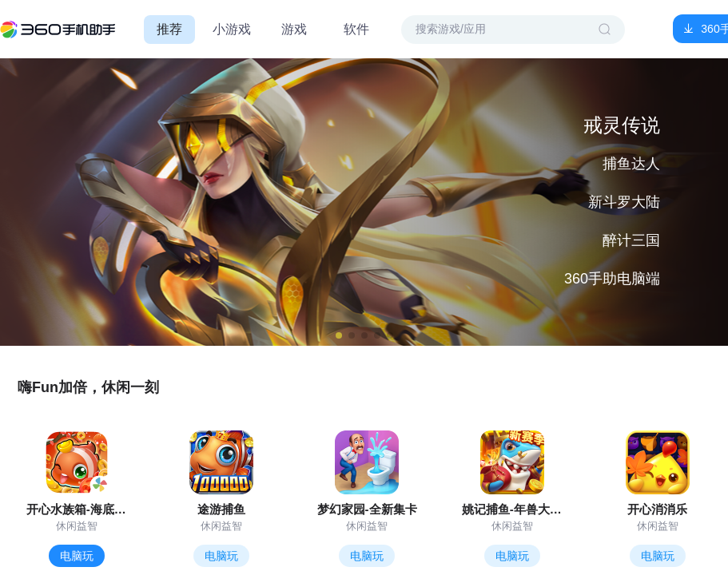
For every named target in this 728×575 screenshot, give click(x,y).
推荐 (169, 29)
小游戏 (232, 29)
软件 (356, 29)
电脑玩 (77, 556)
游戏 (294, 29)
